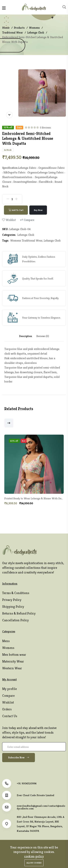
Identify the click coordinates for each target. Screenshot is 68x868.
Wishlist (8, 702)
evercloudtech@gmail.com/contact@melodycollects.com (41, 807)
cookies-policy (34, 856)
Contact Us (10, 716)
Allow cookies (34, 863)
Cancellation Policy (15, 620)
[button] (9, 423)
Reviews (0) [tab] (43, 336)
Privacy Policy (12, 600)
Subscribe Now (19, 757)
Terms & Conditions (16, 593)
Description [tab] (26, 336)
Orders (7, 709)
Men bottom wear (14, 655)
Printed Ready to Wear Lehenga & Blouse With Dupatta (36, 498)
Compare (8, 696)
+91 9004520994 (27, 783)
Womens (8, 648)
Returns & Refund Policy (19, 613)
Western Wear (12, 668)
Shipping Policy (13, 607)
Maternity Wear (13, 661)
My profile (9, 689)
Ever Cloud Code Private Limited (35, 795)
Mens (6, 641)
